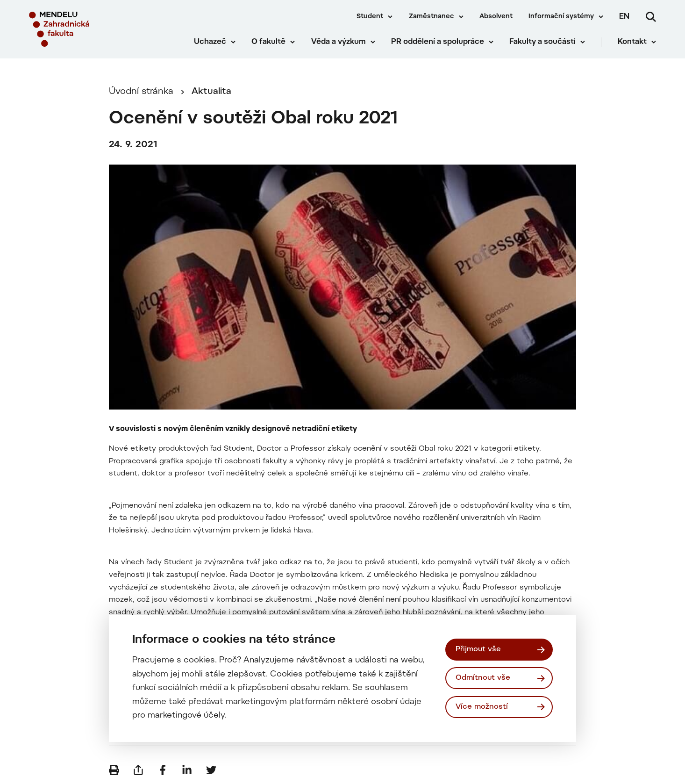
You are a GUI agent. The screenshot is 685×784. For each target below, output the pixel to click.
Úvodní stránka (141, 92)
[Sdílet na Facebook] (163, 770)
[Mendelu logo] (84, 29)
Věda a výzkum (339, 42)
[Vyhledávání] (651, 17)
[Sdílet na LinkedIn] (187, 770)
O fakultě (268, 42)
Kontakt (632, 42)
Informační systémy (561, 17)
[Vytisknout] (114, 770)
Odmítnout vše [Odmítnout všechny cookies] (483, 678)
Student (370, 17)
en (624, 17)
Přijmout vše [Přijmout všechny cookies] (478, 649)
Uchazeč (210, 42)
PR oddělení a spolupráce (438, 42)
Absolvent (496, 17)
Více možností (482, 707)
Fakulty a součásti (542, 42)
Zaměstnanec (432, 17)
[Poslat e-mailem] (138, 770)
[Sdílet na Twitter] (211, 770)
